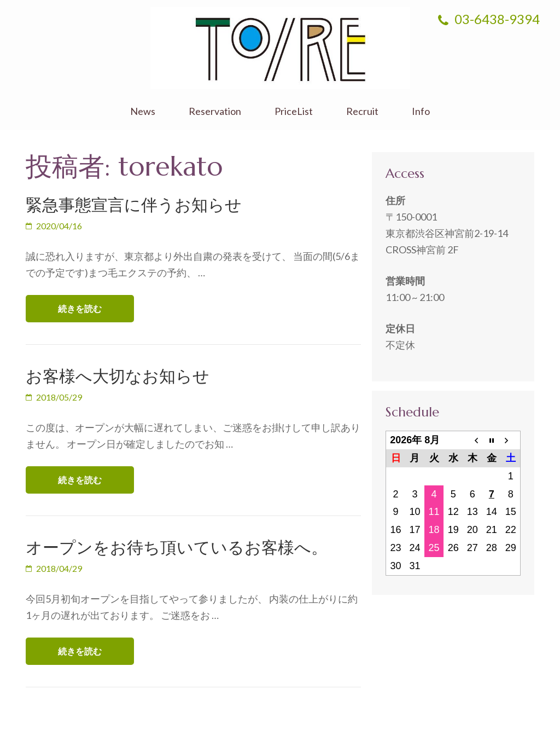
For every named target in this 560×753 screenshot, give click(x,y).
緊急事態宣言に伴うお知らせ (134, 205)
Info (421, 111)
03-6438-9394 (489, 19)
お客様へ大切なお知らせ (118, 376)
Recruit (362, 111)
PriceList (294, 111)
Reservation (215, 111)
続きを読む (80, 308)
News (143, 111)
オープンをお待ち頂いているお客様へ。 (177, 548)
